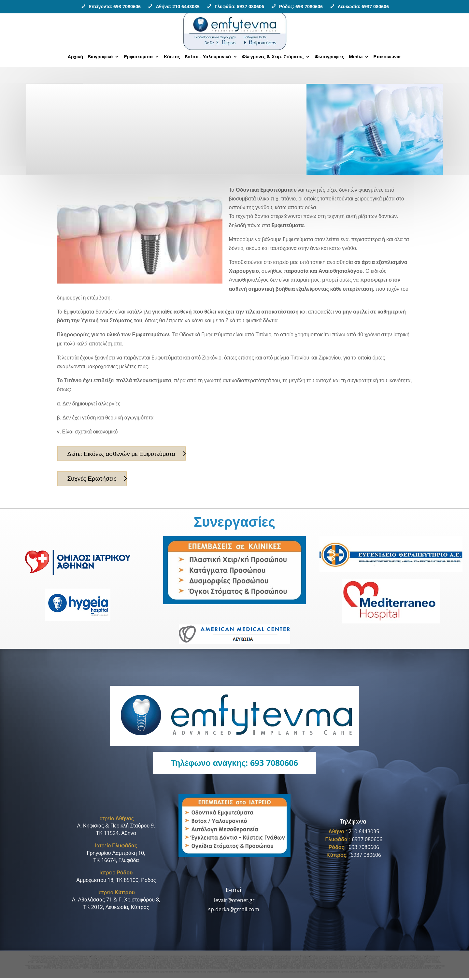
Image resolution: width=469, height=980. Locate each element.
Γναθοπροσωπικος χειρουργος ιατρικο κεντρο (91, 964)
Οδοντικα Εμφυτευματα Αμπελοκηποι (359, 974)
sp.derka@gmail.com (234, 911)
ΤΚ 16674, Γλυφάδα (116, 862)
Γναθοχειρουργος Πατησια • (253, 960)
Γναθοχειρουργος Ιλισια (269, 958)
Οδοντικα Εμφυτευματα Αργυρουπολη (201, 966)
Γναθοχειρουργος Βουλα (310, 964)
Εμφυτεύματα (138, 57)
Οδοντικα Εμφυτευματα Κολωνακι (96, 966)
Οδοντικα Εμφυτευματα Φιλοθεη (341, 962)
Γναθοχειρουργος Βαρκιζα (400, 964)
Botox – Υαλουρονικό (208, 57)
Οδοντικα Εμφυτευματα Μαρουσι (107, 962)
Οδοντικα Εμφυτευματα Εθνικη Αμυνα (322, 960)
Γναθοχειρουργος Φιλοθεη (224, 960)
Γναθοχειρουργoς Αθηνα (136, 974)
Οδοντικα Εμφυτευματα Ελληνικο (163, 966)
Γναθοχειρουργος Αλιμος (197, 964)
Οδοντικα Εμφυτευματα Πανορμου (360, 960)
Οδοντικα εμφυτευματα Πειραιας (355, 970)
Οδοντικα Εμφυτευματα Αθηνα (108, 974)
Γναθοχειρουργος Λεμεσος (168, 960)
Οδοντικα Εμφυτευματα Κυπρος (308, 962)
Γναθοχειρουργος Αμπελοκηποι (240, 958)
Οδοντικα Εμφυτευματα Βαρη (236, 966)
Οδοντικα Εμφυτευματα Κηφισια (141, 962)
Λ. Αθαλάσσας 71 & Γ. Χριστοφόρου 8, (116, 902)
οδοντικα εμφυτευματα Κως (203, 968)
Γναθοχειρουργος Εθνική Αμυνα (74, 958)
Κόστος (172, 57)
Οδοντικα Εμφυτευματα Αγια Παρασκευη (69, 962)
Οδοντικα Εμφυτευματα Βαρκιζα (375, 966)
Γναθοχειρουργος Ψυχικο (83, 960)
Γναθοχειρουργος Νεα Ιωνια (191, 970)
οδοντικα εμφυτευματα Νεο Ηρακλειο (291, 970)
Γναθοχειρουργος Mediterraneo (62, 966)
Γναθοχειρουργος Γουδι (378, 958)
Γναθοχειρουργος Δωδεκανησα (323, 974)
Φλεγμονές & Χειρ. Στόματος (273, 57)
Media (356, 57)
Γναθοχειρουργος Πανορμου (106, 958)
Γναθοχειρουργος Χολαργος (135, 958)
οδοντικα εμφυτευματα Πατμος (260, 968)
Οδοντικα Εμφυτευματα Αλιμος (130, 966)
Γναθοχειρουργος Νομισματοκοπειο (168, 958)
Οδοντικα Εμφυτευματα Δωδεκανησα (288, 974)
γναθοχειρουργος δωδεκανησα (41, 968)
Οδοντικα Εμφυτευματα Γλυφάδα (224, 974)
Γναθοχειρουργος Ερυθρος (296, 958)
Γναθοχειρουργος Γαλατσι (427, 964)
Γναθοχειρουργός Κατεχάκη (43, 958)
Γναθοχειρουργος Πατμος (230, 968)
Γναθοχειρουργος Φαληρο (385, 970)
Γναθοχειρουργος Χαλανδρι (56, 960)
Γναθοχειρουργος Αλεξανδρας (407, 958)
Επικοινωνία (387, 57)
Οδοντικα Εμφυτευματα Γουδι (173, 962)
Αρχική (75, 57)
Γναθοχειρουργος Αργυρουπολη (255, 964)
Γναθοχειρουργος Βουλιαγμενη (339, 964)
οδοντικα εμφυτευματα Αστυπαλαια (325, 968)
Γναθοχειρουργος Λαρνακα (196, 960)
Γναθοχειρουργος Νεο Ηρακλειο (256, 970)
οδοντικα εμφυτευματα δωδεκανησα (109, 968)
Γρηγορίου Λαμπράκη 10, (116, 855)
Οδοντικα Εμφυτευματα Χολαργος (396, 960)
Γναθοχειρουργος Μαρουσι (324, 958)
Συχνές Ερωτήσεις (94, 480)
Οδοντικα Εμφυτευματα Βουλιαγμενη (303, 966)
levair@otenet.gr (234, 902)
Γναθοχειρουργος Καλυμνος (357, 968)
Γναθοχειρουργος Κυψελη (131, 970)
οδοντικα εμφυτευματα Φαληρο (415, 970)
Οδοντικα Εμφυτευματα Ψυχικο (275, 962)
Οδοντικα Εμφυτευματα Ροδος (165, 974)
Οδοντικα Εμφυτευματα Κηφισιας (206, 962)
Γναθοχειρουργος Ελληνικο (224, 964)
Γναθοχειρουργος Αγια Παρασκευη (205, 958)
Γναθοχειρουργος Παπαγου (421, 968)
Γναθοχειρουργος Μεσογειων (67, 970)
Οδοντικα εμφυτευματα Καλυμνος (389, 968)
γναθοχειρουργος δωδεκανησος (73, 968)
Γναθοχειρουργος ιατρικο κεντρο (51, 964)
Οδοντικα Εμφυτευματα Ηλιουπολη (340, 966)
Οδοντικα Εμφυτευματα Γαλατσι (408, 966)
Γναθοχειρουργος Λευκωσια (139, 960)
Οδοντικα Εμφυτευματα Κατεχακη (285, 960)
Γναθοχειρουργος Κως (177, 968)
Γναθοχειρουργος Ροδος (194, 974)
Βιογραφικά (100, 57)
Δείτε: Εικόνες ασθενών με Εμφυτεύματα (125, 454)
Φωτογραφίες (329, 57)
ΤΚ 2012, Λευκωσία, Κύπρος (116, 909)
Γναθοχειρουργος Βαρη (285, 964)
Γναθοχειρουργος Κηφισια (352, 958)
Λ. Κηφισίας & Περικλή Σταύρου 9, (116, 828)
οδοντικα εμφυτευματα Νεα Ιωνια (222, 970)
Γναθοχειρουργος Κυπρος (110, 960)
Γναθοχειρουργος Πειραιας (325, 970)
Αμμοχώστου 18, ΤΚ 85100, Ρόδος (116, 882)
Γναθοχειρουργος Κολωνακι (169, 964)
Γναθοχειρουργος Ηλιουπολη (371, 964)
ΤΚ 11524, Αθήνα (116, 835)
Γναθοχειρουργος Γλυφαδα (255, 974)
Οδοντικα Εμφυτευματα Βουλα (267, 966)
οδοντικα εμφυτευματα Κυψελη (160, 970)
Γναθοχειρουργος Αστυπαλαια (291, 968)
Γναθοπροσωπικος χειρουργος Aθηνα (135, 964)
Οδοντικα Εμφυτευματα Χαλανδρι (241, 962)
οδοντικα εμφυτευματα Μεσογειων (99, 970)
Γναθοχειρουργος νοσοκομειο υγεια (377, 962)
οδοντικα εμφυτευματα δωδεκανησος (146, 968)
